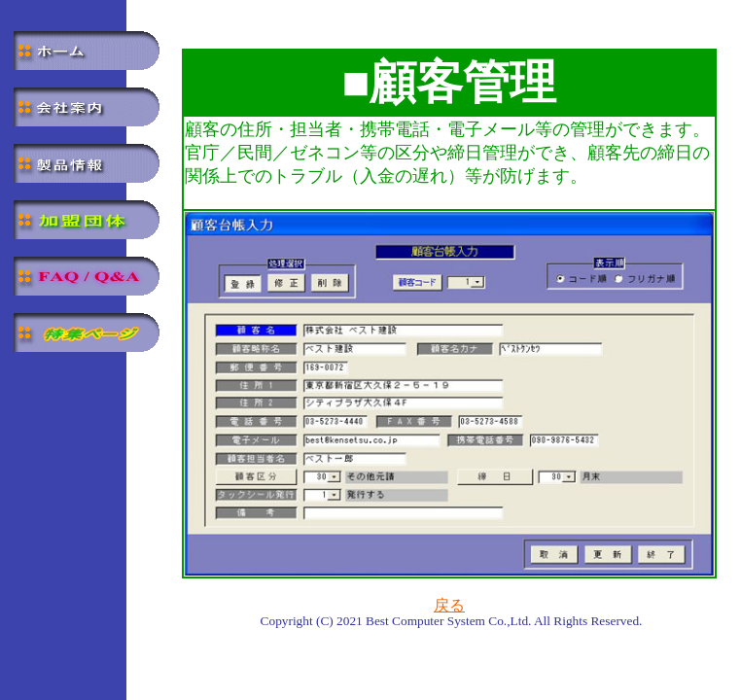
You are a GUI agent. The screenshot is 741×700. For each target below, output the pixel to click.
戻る (449, 605)
